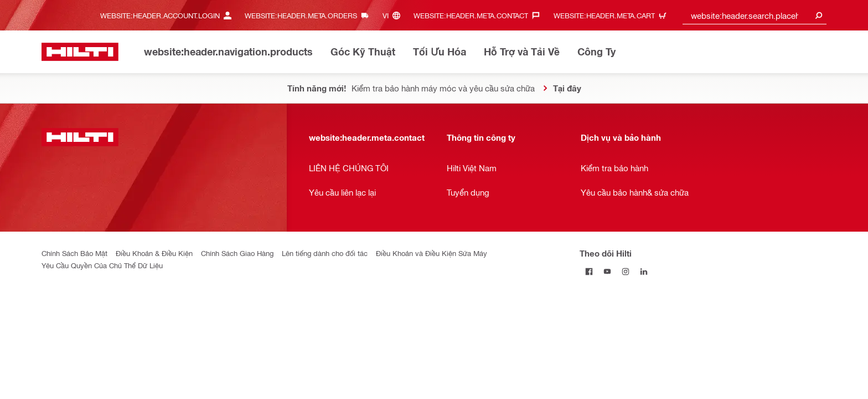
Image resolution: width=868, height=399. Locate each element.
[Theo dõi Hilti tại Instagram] (625, 271)
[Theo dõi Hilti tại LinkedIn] (644, 271)
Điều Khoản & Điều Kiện (154, 253)
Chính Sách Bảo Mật (74, 253)
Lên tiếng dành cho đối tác (325, 253)
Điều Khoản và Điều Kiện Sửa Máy (432, 253)
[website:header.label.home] (80, 52)
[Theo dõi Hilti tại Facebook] (589, 271)
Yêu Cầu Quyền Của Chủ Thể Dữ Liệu (102, 265)
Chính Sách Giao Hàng (237, 253)
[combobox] (755, 15)
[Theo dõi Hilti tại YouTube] (607, 271)
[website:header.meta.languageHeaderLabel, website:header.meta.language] (394, 15)
